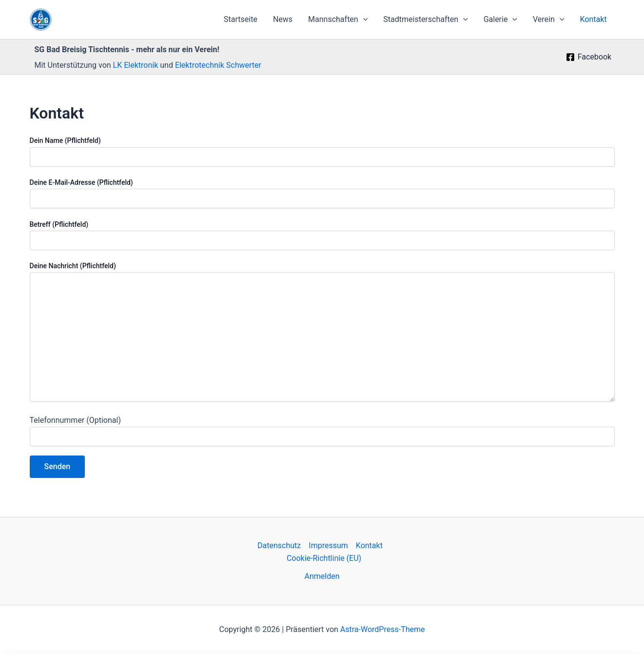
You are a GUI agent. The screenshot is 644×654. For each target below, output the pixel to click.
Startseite (241, 19)
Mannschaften (338, 20)
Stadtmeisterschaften (425, 20)
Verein (548, 20)
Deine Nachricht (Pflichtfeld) (322, 333)
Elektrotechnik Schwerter (218, 65)
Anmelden (322, 576)
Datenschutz (279, 545)
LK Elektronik (137, 65)
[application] (363, 20)
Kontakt (593, 19)
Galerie (500, 20)
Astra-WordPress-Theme (383, 629)
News (283, 19)
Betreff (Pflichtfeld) (322, 235)
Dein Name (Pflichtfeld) (322, 151)
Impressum (328, 545)
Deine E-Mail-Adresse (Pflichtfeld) (322, 193)
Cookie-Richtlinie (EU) (324, 558)
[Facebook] (588, 57)
